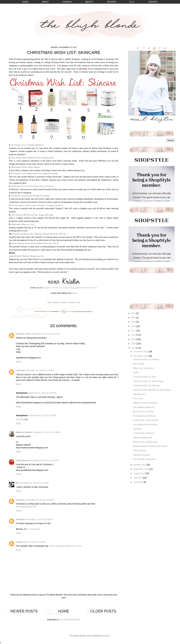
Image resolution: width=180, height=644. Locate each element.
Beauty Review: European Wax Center (150, 446)
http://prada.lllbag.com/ (26, 507)
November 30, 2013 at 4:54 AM (40, 500)
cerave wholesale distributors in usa (65, 546)
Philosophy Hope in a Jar (22, 224)
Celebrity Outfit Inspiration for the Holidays (152, 390)
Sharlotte (20, 419)
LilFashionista (23, 461)
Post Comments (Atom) (70, 620)
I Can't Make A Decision (144, 433)
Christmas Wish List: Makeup (146, 360)
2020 (134, 318)
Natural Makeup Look (143, 438)
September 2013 (141, 469)
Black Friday (139, 364)
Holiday (63, 302)
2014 (134, 344)
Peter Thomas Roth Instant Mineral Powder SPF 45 (35, 243)
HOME (25, 2)
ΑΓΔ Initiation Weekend (143, 407)
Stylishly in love (24, 334)
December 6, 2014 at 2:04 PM (39, 519)
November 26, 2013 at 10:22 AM (34, 483)
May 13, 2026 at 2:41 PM (34, 542)
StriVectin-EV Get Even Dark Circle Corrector (32, 186)
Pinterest (84, 288)
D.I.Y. (132, 2)
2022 (134, 313)
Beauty (56, 302)
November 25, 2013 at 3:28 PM (42, 393)
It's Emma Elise (33, 529)
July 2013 (138, 478)
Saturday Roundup (141, 455)
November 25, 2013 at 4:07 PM (44, 461)
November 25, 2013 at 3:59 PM (47, 432)
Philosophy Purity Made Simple (25, 167)
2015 (134, 339)
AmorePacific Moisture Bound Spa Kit (26, 256)
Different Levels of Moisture (145, 403)
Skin (78, 302)
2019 (134, 322)
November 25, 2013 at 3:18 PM (40, 370)
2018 (134, 326)
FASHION (67, 2)
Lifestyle (71, 302)
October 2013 (140, 465)
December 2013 (141, 352)
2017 (134, 331)
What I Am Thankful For (144, 368)
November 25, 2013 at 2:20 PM (46, 334)
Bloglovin (47, 288)
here (74, 293)
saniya (19, 542)
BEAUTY (89, 2)
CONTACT (153, 2)
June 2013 (139, 482)
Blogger (106, 636)
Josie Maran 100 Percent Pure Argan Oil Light (32, 215)
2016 (134, 335)
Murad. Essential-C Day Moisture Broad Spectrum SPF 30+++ (40, 234)
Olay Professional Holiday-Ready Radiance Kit (32, 158)
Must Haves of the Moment (145, 425)
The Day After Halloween (144, 459)
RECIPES (112, 2)
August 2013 (140, 473)
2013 (134, 348)
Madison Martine (24, 432)
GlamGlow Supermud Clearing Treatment (30, 196)
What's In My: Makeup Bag (145, 442)
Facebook (57, 288)
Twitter (66, 288)
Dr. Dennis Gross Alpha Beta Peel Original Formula (34, 173)
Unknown (20, 370)
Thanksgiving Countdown (144, 416)
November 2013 (141, 356)
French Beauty (140, 451)
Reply (19, 362)
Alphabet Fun (139, 394)
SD (17, 483)
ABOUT (46, 2)
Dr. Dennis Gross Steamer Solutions (27, 145)
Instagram (74, 288)
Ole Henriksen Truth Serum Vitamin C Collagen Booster (37, 205)
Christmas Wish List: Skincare (146, 386)
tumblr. (136, 373)
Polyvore (93, 288)
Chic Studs (138, 399)
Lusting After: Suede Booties (146, 420)
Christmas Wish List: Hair (144, 377)
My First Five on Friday (143, 412)
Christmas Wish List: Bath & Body (148, 381)
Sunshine (137, 429)
